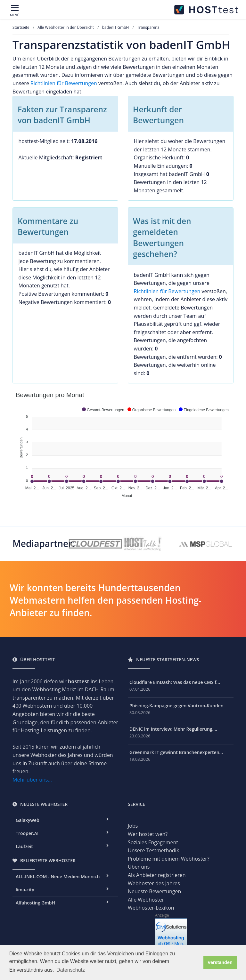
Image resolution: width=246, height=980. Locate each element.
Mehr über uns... (32, 780)
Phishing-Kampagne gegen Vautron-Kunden (176, 706)
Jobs (133, 826)
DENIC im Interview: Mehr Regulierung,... (173, 729)
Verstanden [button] (220, 962)
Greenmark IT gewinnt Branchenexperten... (176, 752)
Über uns (139, 867)
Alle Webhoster (146, 900)
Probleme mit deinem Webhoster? (169, 859)
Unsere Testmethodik (153, 850)
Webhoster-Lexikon (151, 908)
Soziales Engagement (153, 842)
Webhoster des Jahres (154, 883)
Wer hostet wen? (148, 834)
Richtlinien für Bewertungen (64, 83)
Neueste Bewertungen (154, 891)
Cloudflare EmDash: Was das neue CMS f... (175, 682)
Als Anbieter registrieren (157, 875)
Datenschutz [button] (71, 970)
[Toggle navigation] (15, 11)
